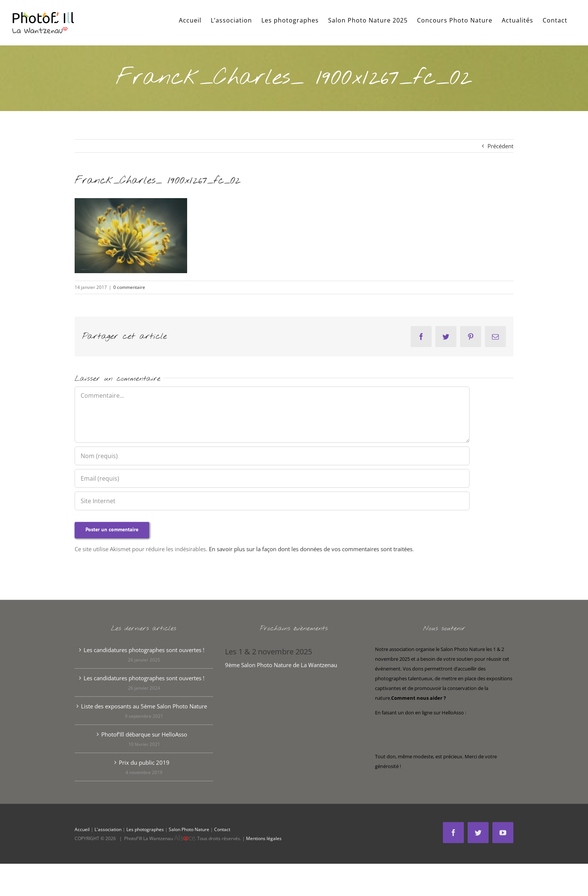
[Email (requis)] (272, 478)
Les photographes (145, 829)
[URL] (272, 501)
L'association (108, 829)
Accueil (82, 829)
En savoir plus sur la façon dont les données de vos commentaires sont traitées (311, 549)
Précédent (500, 146)
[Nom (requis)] (272, 456)
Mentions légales (264, 838)
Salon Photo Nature (189, 829)
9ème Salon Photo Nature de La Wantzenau (281, 665)
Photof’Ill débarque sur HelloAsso (144, 734)
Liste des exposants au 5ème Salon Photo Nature (144, 706)
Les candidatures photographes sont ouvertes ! (144, 650)
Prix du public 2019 (144, 762)
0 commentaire (129, 287)
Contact (222, 829)
